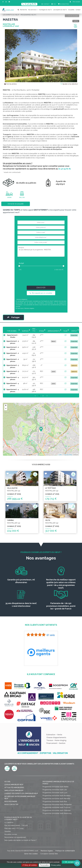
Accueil (8, 782)
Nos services (33, 10)
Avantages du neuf (45, 10)
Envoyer (41, 288)
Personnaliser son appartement (15, 837)
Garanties (8, 831)
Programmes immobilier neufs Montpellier (57, 804)
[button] (9, 56)
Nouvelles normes (11, 834)
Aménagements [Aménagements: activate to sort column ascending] (54, 331)
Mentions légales (29, 308)
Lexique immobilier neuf (14, 785)
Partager (14, 317)
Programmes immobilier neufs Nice (55, 802)
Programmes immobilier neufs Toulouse (56, 807)
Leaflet (60, 455)
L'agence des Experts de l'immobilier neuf (21, 793)
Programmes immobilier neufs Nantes (56, 787)
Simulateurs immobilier (14, 790)
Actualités (71, 10)
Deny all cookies (30, 865)
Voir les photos (10, 84)
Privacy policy (56, 865)
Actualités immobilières (14, 788)
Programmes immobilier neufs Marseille (56, 799)
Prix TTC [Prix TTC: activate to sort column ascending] (33, 330)
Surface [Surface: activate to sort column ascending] (24, 331)
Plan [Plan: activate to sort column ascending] (65, 331)
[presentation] (41, 278)
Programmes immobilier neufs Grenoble (57, 810)
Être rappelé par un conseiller (41, 293)
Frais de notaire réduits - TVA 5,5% (16, 825)
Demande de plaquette (16, 204)
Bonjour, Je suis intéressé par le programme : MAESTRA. (41, 251)
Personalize (44, 865)
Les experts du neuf (60, 10)
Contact (78, 10)
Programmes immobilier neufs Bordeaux (57, 796)
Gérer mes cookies (31, 854)
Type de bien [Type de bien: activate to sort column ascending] (11, 331)
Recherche (22, 10)
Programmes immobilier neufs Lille (55, 790)
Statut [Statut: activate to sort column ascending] (74, 331)
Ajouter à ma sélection (69, 84)
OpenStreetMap (68, 455)
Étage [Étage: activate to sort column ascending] (41, 331)
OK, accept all (69, 862)
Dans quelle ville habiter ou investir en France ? (20, 840)
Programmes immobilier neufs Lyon (55, 793)
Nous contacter (11, 804)
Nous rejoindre (11, 802)
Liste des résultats (72, 16)
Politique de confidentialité (65, 851)
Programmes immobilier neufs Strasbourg (57, 813)
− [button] (6, 409)
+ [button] (6, 406)
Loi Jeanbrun (9, 822)
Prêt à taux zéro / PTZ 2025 (14, 828)
